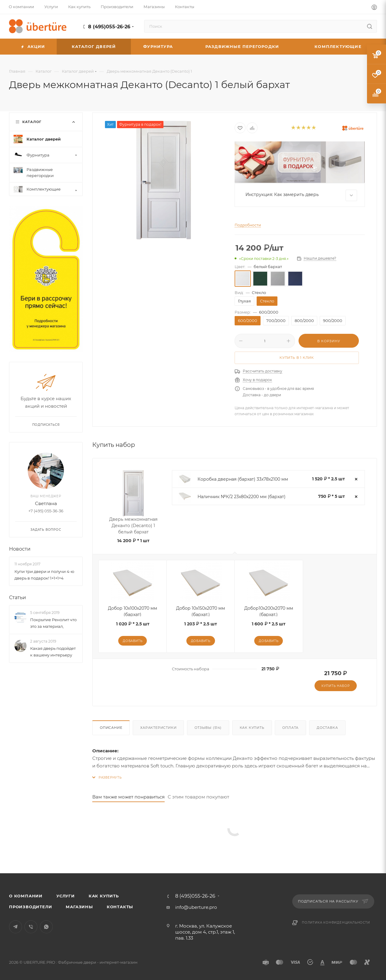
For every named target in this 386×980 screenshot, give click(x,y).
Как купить (252, 728)
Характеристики (158, 728)
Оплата (290, 728)
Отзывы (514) (208, 728)
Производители (30, 907)
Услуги (66, 896)
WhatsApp (46, 927)
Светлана (46, 503)
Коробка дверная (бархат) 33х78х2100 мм (243, 479)
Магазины (79, 907)
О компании (26, 896)
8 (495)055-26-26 (109, 27)
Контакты (120, 907)
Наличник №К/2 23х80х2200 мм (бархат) (242, 497)
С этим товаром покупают (198, 797)
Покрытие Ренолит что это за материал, (53, 623)
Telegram (16, 927)
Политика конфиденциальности (336, 923)
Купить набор (336, 686)
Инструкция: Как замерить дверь (301, 195)
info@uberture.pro (196, 907)
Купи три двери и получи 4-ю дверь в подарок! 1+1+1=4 (44, 575)
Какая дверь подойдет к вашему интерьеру (53, 652)
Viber (31, 927)
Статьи (17, 597)
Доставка (327, 728)
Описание (111, 728)
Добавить (133, 641)
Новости (20, 549)
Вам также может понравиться (128, 797)
